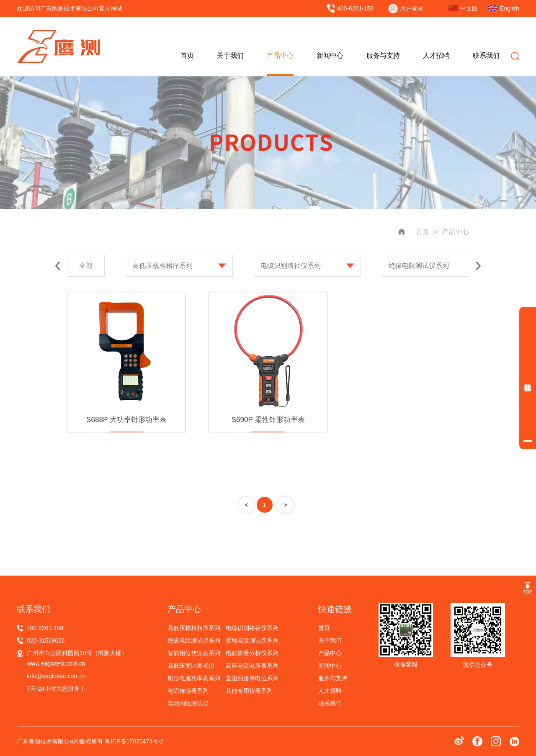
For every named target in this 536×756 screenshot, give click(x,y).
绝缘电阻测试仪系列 (419, 266)
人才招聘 (436, 55)
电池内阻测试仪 (188, 703)
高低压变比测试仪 (191, 666)
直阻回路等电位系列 (252, 678)
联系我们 (486, 55)
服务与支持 (383, 55)
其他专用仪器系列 (249, 691)
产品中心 (280, 55)
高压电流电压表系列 (252, 666)
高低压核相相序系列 (162, 266)
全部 (86, 266)
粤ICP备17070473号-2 (134, 741)
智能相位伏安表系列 (194, 653)
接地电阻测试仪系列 (252, 640)
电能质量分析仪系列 (252, 653)
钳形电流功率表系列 (194, 678)
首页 (187, 55)
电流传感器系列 (188, 691)
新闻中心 (330, 55)
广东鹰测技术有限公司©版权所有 (61, 741)
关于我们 (230, 55)
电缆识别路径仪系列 (291, 266)
